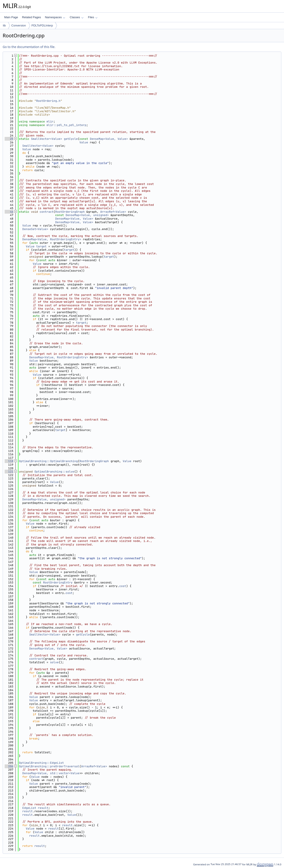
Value (84, 142)
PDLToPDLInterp (42, 25)
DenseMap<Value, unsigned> (87, 215)
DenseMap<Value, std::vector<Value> (52, 773)
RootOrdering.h (48, 101)
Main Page (11, 17)
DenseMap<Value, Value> (109, 139)
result (43, 808)
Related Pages (31, 17)
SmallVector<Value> (47, 139)
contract (47, 212)
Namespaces (55, 17)
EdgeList (29, 808)
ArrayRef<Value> (113, 212)
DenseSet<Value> (35, 229)
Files (93, 17)
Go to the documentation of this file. (29, 47)
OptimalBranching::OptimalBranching (48, 461)
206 (9, 766)
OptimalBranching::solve (54, 472)
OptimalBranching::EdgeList (41, 763)
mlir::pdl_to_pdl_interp (66, 125)
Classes (77, 17)
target (41, 246)
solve (54, 662)
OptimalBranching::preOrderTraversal (49, 766)
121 (9, 472)
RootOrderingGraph (70, 212)
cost (123, 586)
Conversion (19, 25)
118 (9, 461)
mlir (50, 121)
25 (9, 139)
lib (4, 25)
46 (9, 212)
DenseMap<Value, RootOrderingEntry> (52, 239)
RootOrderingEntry (58, 582)
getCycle (71, 139)
